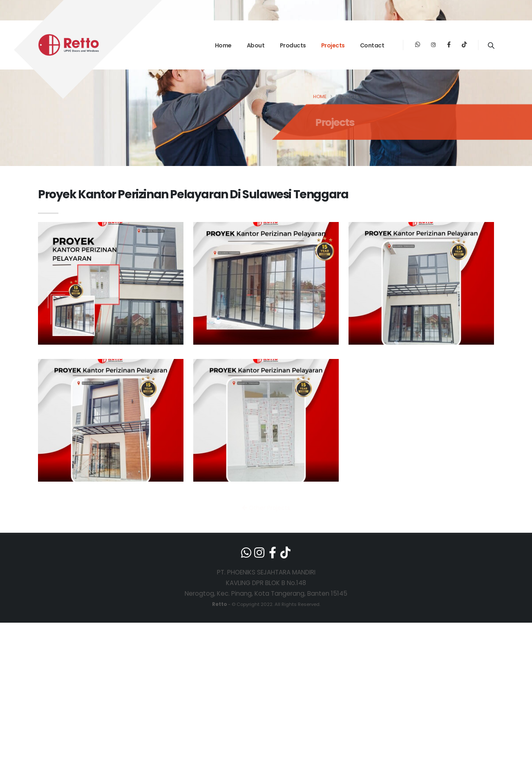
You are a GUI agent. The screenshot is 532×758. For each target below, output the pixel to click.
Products (293, 45)
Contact (372, 45)
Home (223, 45)
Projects (333, 45)
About (256, 45)
